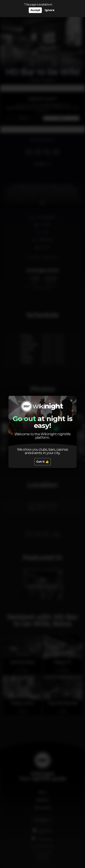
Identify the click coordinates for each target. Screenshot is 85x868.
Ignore (50, 10)
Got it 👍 (43, 462)
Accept (35, 10)
